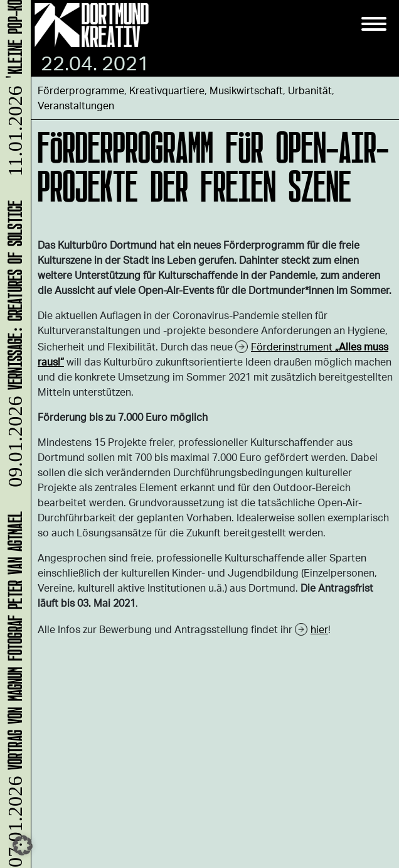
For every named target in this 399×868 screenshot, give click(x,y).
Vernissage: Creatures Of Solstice (13, 346)
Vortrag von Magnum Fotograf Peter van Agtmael (13, 689)
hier (319, 629)
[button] (23, 845)
